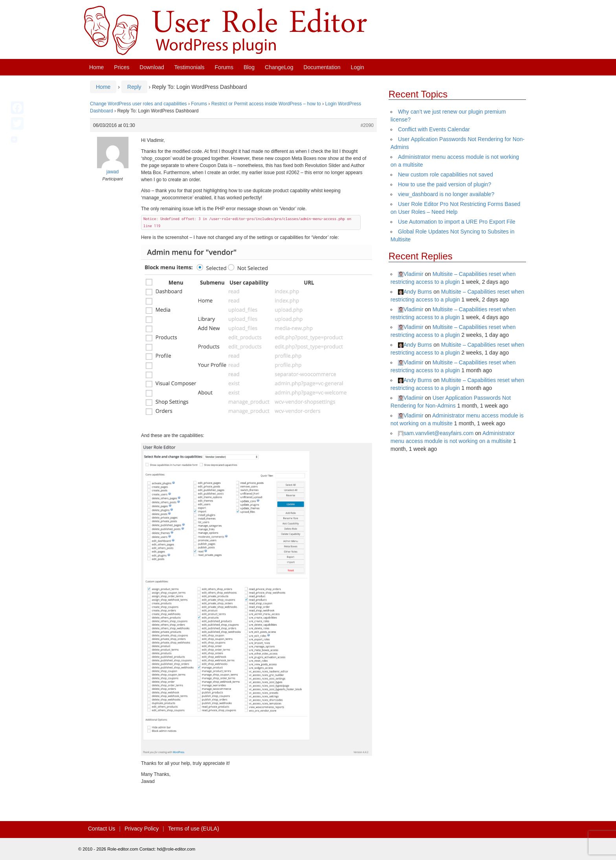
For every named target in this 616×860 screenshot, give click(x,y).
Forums (224, 67)
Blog (249, 67)
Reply (134, 87)
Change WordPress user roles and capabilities (138, 104)
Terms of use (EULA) (194, 829)
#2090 (367, 125)
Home (96, 67)
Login (357, 67)
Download (152, 67)
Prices (122, 67)
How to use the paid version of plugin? (445, 184)
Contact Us (102, 829)
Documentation (322, 67)
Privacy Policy (142, 829)
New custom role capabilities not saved (445, 175)
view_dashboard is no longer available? (446, 194)
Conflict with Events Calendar (434, 129)
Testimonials (190, 67)
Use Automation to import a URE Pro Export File (457, 222)
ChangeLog (279, 67)
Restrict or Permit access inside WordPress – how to (266, 104)
